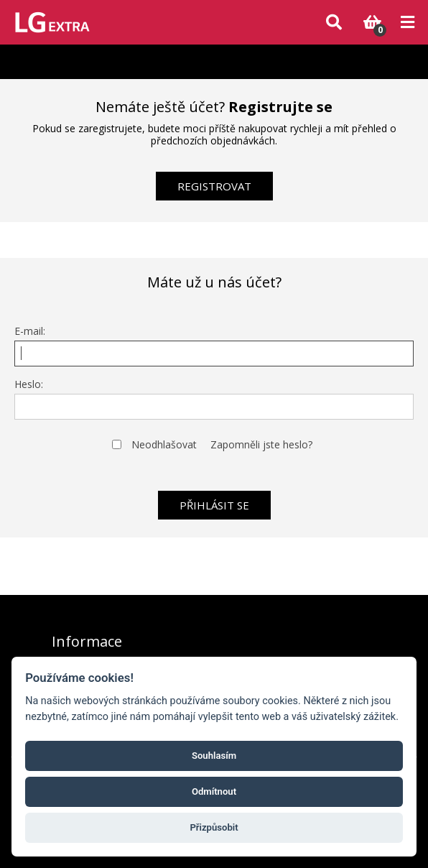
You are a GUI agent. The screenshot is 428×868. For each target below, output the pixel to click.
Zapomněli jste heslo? (261, 444)
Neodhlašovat (164, 444)
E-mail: (30, 331)
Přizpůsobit (214, 827)
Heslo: (29, 384)
